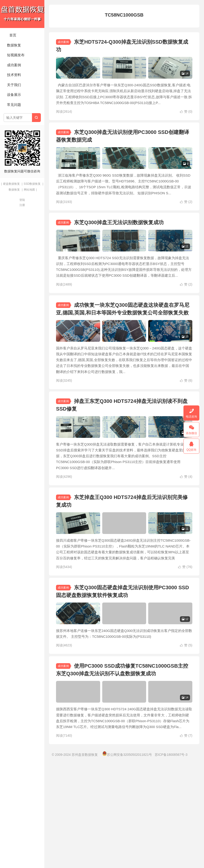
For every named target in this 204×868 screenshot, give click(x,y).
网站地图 (29, 190)
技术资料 (14, 75)
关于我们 (14, 85)
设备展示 (14, 95)
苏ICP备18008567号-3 (171, 861)
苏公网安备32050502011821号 (127, 861)
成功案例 (14, 65)
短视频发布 (16, 55)
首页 (13, 35)
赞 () (186, 125)
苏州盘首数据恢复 (22, 14)
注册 (22, 205)
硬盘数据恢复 (11, 184)
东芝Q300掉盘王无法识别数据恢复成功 (119, 249)
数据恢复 (14, 45)
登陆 (22, 200)
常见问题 (14, 105)
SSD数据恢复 (32, 184)
